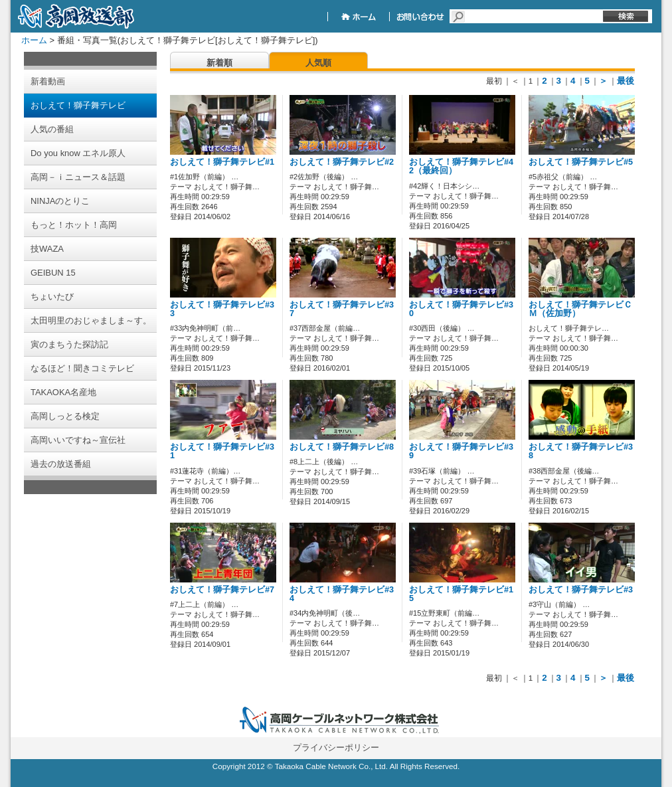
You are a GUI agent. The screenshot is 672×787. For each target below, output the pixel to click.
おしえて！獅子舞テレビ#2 (342, 162)
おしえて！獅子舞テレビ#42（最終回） (461, 166)
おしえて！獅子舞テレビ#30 (461, 309)
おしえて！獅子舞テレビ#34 (342, 594)
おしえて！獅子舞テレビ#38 (581, 451)
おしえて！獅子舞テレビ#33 (222, 309)
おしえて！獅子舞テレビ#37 (342, 309)
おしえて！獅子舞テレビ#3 (581, 590)
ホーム (34, 40)
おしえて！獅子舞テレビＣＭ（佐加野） (580, 309)
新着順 (219, 63)
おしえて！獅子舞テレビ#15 (461, 594)
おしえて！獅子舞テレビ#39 (461, 451)
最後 (626, 81)
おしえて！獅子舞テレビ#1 (222, 162)
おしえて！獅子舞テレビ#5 (581, 162)
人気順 (318, 63)
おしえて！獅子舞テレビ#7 (222, 590)
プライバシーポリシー (336, 747)
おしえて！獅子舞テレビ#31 (222, 451)
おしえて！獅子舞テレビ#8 (342, 447)
